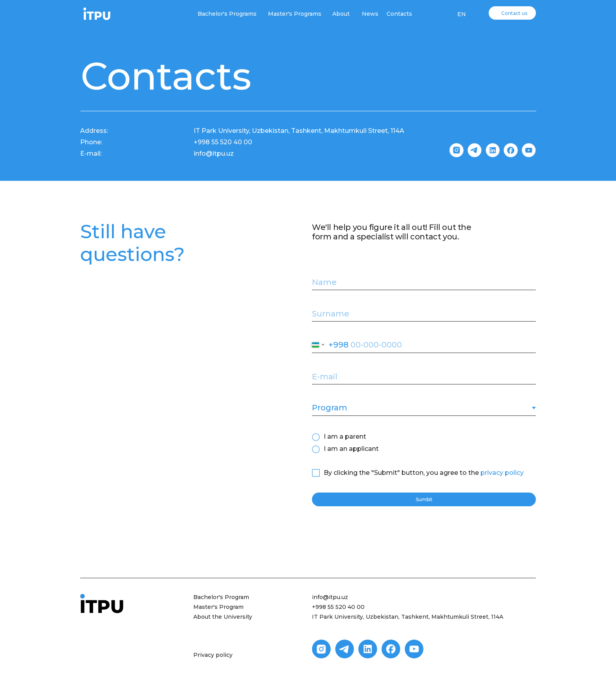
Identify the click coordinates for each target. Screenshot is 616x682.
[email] (424, 377)
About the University (223, 617)
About (341, 14)
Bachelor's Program (221, 597)
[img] (97, 14)
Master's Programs (295, 14)
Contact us (514, 13)
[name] (424, 282)
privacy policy (502, 473)
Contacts (399, 14)
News (370, 14)
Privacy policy (213, 655)
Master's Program (218, 607)
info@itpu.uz (330, 597)
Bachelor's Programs (227, 14)
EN (462, 14)
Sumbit (424, 499)
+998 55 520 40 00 (338, 607)
